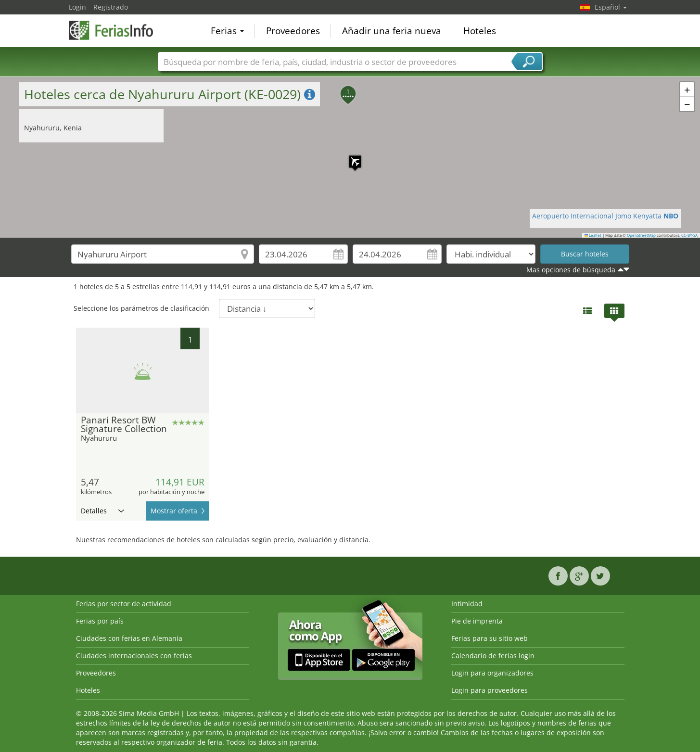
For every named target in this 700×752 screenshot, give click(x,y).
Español (611, 7)
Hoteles (480, 31)
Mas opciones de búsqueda (571, 270)
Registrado (111, 7)
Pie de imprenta (477, 621)
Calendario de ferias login (493, 656)
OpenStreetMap (641, 235)
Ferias (227, 31)
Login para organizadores (492, 673)
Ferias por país (100, 621)
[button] (350, 157)
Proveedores (293, 31)
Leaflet (593, 235)
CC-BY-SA (689, 235)
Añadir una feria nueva (392, 31)
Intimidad (467, 604)
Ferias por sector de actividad (124, 604)
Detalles (102, 511)
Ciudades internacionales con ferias (134, 656)
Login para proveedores (490, 690)
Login (77, 7)
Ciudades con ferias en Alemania (129, 638)
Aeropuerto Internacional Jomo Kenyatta (605, 216)
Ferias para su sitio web (490, 638)
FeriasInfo (117, 30)
